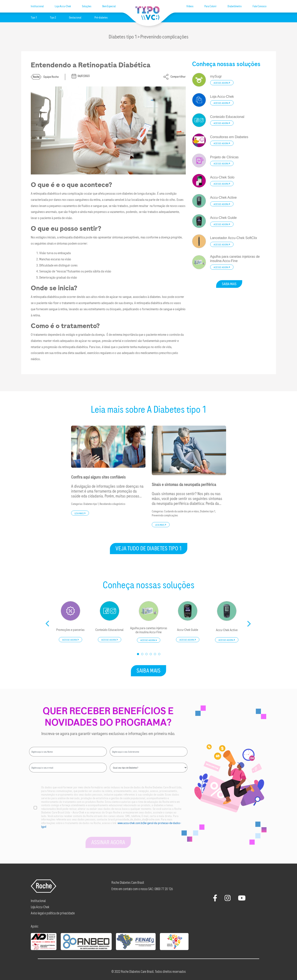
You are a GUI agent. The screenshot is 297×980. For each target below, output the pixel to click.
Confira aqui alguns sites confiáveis (98, 477)
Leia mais (80, 513)
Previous (48, 622)
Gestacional (75, 18)
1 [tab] (138, 654)
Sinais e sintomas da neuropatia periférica (184, 485)
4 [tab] (151, 654)
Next (249, 622)
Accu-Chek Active (227, 630)
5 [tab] (155, 654)
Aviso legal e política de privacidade (53, 913)
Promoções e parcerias (70, 630)
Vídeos (190, 6)
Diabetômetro (235, 6)
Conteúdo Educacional (109, 630)
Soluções (87, 6)
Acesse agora (222, 83)
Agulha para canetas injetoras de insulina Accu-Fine (149, 630)
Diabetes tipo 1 (91, 504)
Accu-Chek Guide (188, 630)
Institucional (37, 6)
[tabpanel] (70, 622)
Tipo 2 (53, 18)
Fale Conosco (260, 6)
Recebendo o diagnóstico (112, 504)
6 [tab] (159, 654)
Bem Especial (109, 6)
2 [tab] (142, 654)
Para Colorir (210, 6)
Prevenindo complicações (165, 515)
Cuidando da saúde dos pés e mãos (182, 511)
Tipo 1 (34, 18)
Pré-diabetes (101, 18)
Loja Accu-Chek (63, 6)
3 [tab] (147, 654)
